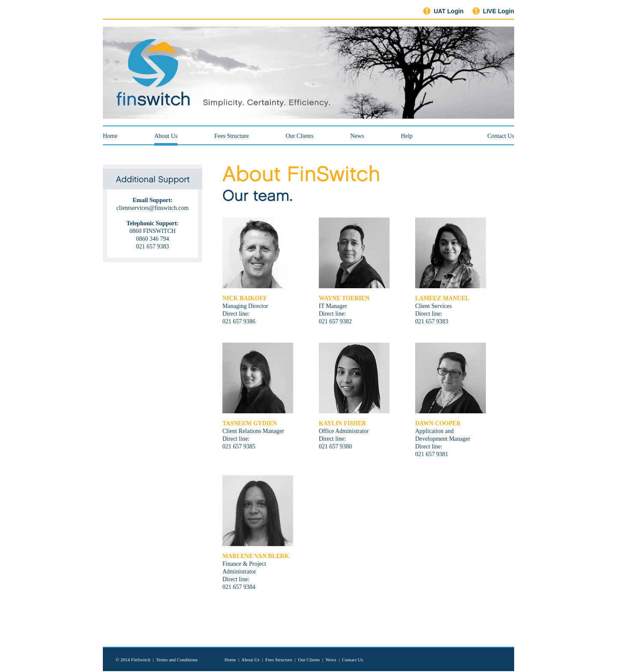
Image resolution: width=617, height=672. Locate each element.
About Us (166, 136)
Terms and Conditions (177, 660)
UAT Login (449, 11)
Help (407, 136)
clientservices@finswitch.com (153, 208)
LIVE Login (499, 11)
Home (110, 136)
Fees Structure (231, 136)
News (357, 136)
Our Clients (300, 136)
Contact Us (501, 136)
